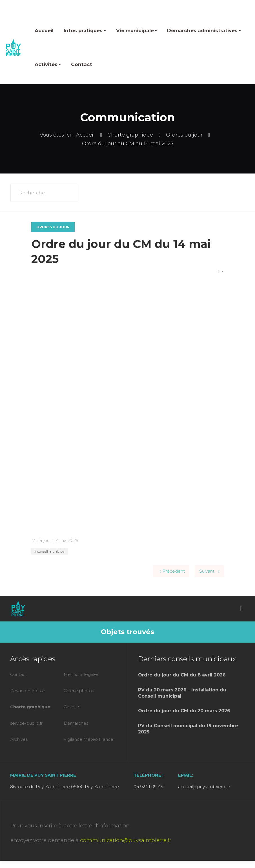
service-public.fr (26, 723)
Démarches (76, 723)
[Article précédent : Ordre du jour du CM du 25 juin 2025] (171, 571)
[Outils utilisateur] (221, 272)
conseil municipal (51, 551)
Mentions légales (81, 674)
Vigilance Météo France (88, 739)
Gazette (72, 707)
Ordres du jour (53, 227)
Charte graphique (30, 707)
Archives (19, 739)
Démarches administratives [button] (204, 30)
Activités (48, 64)
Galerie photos (79, 691)
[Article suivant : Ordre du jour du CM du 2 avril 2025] (209, 571)
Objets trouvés (127, 632)
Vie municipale (137, 30)
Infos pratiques (85, 30)
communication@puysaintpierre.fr (126, 840)
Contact (82, 64)
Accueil (44, 30)
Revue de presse (28, 691)
